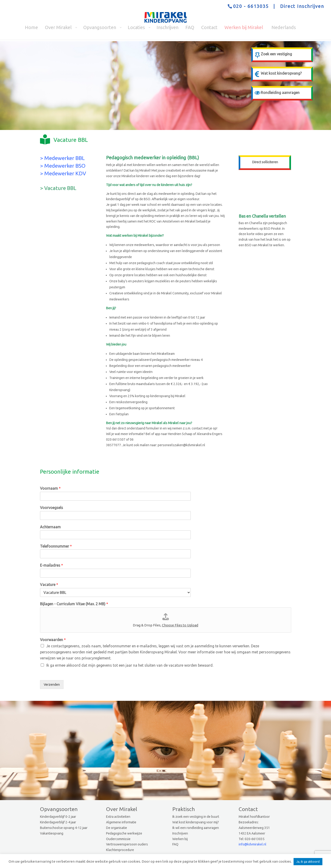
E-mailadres (52, 565)
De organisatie (117, 828)
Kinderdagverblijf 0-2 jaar (58, 817)
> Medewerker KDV (63, 173)
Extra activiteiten (118, 817)
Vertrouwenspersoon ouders (127, 844)
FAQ (175, 844)
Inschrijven (180, 833)
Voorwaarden (53, 640)
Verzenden (52, 685)
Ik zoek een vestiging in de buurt (196, 817)
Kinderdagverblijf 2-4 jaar (58, 822)
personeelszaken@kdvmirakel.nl (181, 445)
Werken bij (180, 839)
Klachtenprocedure (120, 850)
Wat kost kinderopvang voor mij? (196, 822)
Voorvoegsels (52, 508)
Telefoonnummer (56, 546)
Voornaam (50, 488)
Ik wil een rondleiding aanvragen (196, 828)
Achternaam (50, 527)
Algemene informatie (121, 822)
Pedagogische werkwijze (124, 833)
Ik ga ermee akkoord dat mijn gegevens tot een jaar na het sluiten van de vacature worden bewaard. (130, 665)
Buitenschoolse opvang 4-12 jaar (64, 828)
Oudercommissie (118, 839)
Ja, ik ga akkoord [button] (308, 861)
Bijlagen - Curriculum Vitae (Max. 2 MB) (74, 604)
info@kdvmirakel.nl (252, 844)
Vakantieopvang (52, 833)
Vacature (49, 585)
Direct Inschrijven (302, 6)
